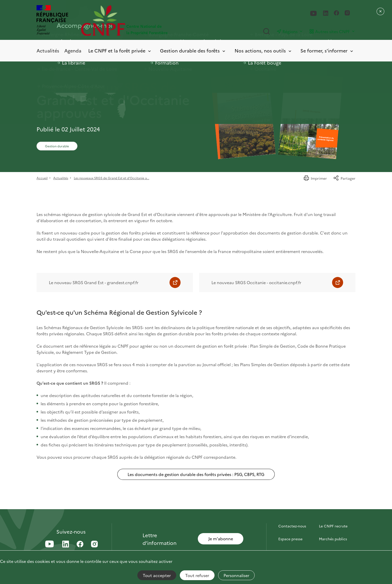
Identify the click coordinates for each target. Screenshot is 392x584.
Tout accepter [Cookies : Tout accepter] (157, 575)
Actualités (48, 51)
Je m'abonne (221, 538)
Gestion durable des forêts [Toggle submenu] (193, 51)
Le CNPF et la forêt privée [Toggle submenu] (120, 51)
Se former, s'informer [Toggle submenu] (327, 51)
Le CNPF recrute (333, 526)
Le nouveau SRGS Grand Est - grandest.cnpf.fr (94, 282)
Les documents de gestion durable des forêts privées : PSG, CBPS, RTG (196, 474)
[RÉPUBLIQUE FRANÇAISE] (52, 20)
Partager (344, 178)
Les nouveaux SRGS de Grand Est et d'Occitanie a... (112, 178)
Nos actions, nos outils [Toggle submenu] (263, 51)
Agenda (73, 51)
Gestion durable (57, 146)
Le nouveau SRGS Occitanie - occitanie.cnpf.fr (256, 282)
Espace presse (290, 539)
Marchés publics (333, 539)
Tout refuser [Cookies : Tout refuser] (197, 575)
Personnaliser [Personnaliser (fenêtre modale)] (236, 575)
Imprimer (315, 178)
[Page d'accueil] (139, 20)
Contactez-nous (292, 526)
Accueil (42, 178)
